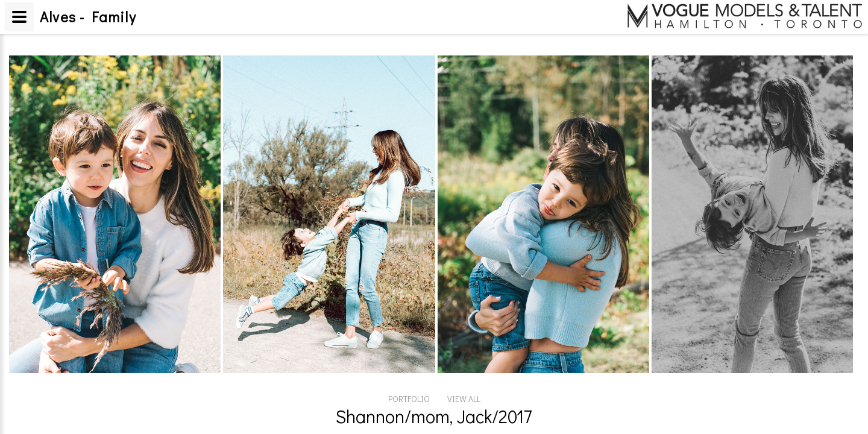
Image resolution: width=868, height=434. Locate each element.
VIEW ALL (464, 399)
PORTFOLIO (409, 399)
